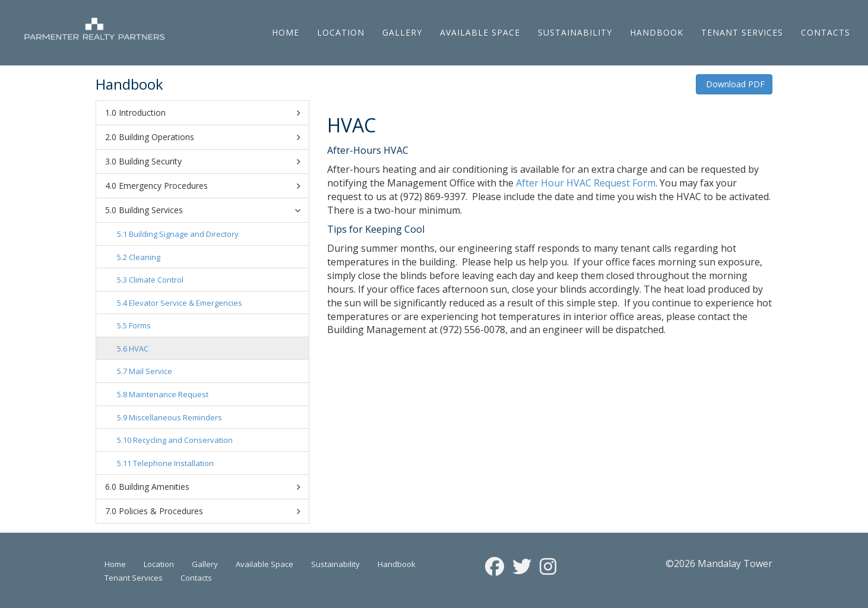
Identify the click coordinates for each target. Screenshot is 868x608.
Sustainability (575, 32)
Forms (140, 325)
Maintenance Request (169, 394)
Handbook (657, 32)
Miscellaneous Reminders (175, 417)
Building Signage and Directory (184, 234)
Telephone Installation (173, 463)
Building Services (211, 210)
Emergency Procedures (209, 186)
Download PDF (734, 84)
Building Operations (209, 137)
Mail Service (151, 371)
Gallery (402, 32)
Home (286, 32)
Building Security (209, 161)
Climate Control (156, 280)
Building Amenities (209, 487)
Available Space (480, 32)
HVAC (139, 349)
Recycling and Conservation (183, 440)
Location (341, 32)
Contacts (826, 32)
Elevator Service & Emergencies (186, 303)
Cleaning (145, 257)
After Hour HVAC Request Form (586, 183)
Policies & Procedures (209, 511)
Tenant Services (742, 32)
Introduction (209, 113)
